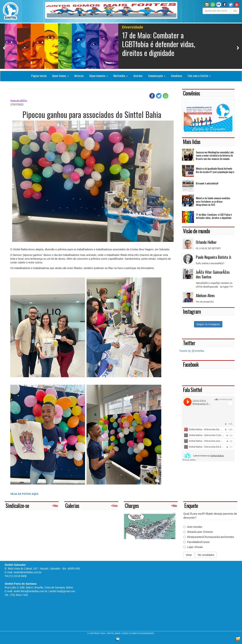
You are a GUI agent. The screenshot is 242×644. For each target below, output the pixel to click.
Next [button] (238, 48)
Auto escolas (193, 527)
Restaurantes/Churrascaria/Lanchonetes (209, 537)
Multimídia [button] (121, 76)
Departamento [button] (99, 76)
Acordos (138, 76)
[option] (121, 46)
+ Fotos (114, 506)
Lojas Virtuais (193, 547)
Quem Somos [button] (60, 76)
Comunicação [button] (157, 76)
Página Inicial (39, 76)
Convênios (177, 76)
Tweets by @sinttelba (192, 351)
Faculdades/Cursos (196, 542)
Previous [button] (4, 48)
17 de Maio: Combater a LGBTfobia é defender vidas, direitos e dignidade (159, 44)
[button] (213, 4)
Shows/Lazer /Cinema (198, 532)
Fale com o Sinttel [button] (199, 76)
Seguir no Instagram (208, 324)
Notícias (79, 76)
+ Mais (55, 506)
